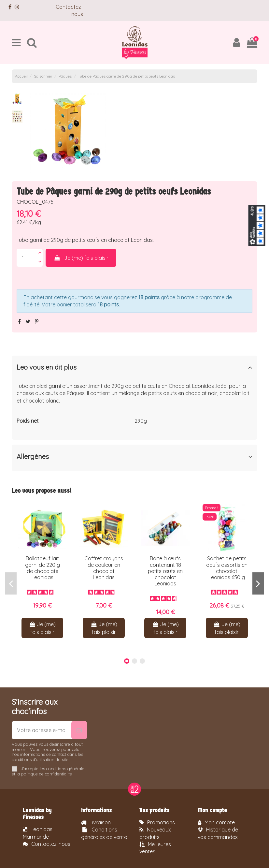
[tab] (135, 369)
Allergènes (135, 457)
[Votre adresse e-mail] (42, 730)
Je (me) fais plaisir (81, 258)
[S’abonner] (79, 730)
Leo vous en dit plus (135, 367)
